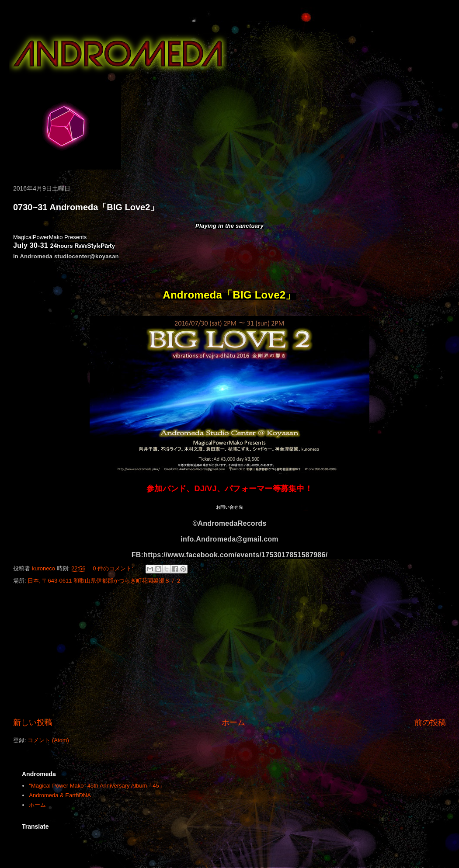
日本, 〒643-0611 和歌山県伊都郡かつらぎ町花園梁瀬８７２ (104, 581)
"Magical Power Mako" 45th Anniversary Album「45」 (97, 786)
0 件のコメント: (114, 568)
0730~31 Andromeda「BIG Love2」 (86, 207)
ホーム (233, 722)
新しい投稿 (33, 722)
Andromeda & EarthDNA (60, 795)
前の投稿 (430, 722)
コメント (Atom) (48, 740)
